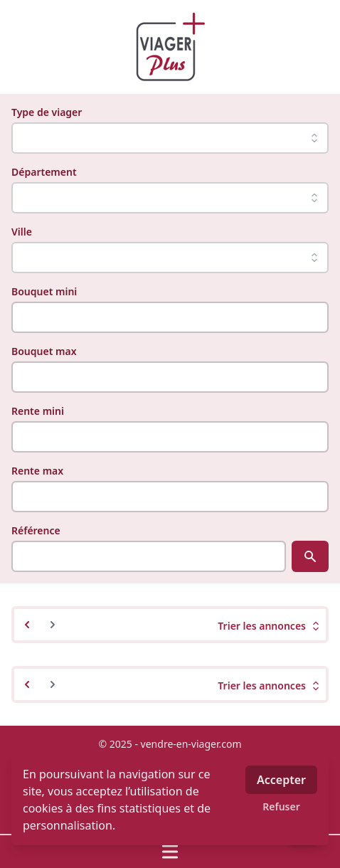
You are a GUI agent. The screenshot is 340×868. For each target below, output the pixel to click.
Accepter (281, 780)
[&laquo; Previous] (27, 625)
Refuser (281, 806)
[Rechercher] (310, 556)
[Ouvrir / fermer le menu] (170, 852)
